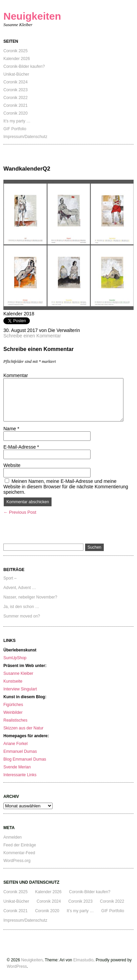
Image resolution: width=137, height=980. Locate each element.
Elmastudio (83, 960)
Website (12, 465)
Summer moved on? (22, 616)
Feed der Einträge (20, 845)
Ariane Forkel (15, 744)
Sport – (10, 578)
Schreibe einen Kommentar (32, 336)
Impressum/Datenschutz (25, 137)
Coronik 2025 (15, 51)
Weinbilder (13, 712)
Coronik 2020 (15, 113)
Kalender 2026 (17, 59)
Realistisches (15, 720)
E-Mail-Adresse (21, 447)
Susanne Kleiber (18, 673)
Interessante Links (20, 775)
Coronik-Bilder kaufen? (24, 66)
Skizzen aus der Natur (23, 728)
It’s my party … (17, 121)
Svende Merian (17, 767)
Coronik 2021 (15, 105)
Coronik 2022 (15, 98)
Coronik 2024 (15, 82)
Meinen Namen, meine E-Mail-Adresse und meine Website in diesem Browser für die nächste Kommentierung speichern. (66, 487)
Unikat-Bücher (16, 74)
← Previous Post (20, 512)
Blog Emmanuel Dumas (25, 759)
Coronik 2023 (15, 90)
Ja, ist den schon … (21, 607)
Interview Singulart (20, 689)
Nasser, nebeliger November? (30, 597)
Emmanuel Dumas (20, 751)
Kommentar (16, 375)
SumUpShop (15, 658)
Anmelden (13, 837)
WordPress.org (17, 861)
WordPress (17, 966)
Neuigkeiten (32, 16)
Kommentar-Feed (19, 853)
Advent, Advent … (20, 588)
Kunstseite (13, 681)
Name (11, 429)
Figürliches (13, 705)
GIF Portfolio (15, 129)
